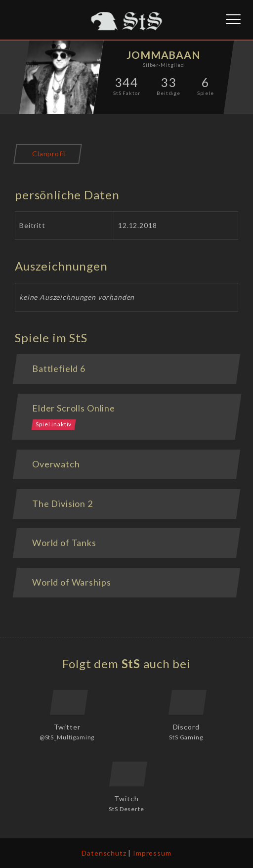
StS (131, 663)
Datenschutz (104, 853)
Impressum (152, 853)
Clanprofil (49, 154)
